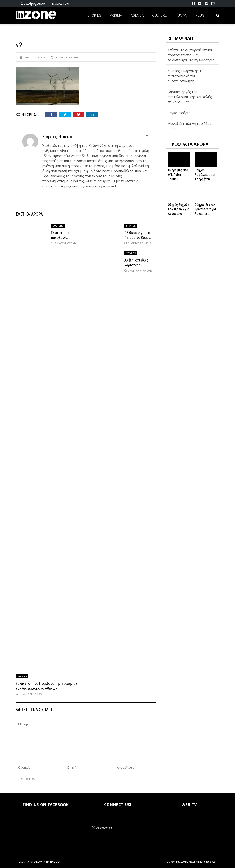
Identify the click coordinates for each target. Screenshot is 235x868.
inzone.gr (190, 862)
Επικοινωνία (60, 3)
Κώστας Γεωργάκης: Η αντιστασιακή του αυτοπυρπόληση (185, 76)
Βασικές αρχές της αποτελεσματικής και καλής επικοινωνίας (190, 97)
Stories (94, 15)
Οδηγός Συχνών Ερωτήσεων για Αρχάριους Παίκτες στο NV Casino (206, 214)
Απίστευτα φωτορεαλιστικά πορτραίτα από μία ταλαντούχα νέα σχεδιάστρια (191, 55)
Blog (22, 862)
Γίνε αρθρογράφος (32, 3)
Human (181, 15)
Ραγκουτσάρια (179, 113)
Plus (200, 15)
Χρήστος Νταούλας (35, 57)
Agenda (137, 15)
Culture (160, 15)
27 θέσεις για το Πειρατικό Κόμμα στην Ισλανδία (138, 238)
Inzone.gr (26, 826)
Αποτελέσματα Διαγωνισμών (44, 862)
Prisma (116, 15)
